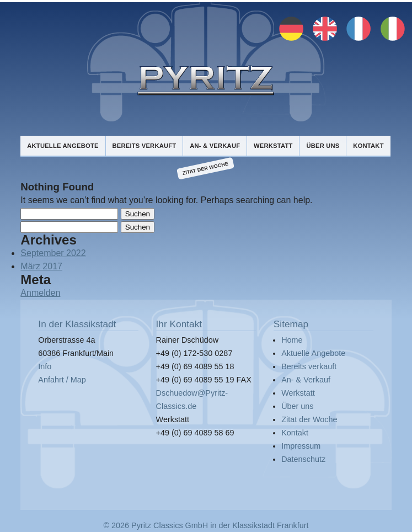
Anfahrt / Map (62, 380)
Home (292, 340)
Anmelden (40, 293)
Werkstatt (273, 146)
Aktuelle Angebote (63, 146)
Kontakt (368, 146)
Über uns (323, 146)
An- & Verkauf (215, 146)
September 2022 (53, 253)
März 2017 (41, 266)
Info (45, 366)
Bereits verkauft (144, 146)
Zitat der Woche (205, 169)
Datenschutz (303, 459)
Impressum (301, 446)
